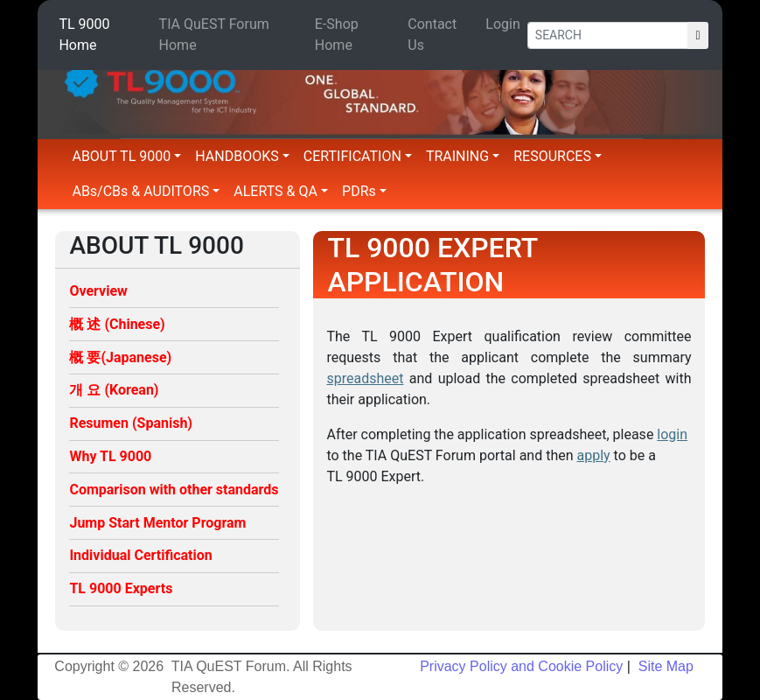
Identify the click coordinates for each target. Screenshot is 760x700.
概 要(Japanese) (120, 357)
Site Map (664, 666)
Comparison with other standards (174, 490)
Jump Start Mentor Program (157, 523)
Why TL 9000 (110, 456)
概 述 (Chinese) (117, 324)
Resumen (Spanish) (131, 423)
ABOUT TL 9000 (126, 156)
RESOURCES (558, 156)
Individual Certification (140, 555)
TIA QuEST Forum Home (214, 35)
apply (594, 455)
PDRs (364, 191)
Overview (98, 291)
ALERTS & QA (281, 191)
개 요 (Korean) (114, 390)
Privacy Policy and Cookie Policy (521, 666)
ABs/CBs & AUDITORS (146, 191)
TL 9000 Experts (121, 588)
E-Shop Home (337, 35)
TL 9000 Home (84, 35)
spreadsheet (365, 378)
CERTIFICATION (358, 156)
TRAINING (463, 156)
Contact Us (432, 35)
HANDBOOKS (242, 156)
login (672, 434)
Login (502, 24)
